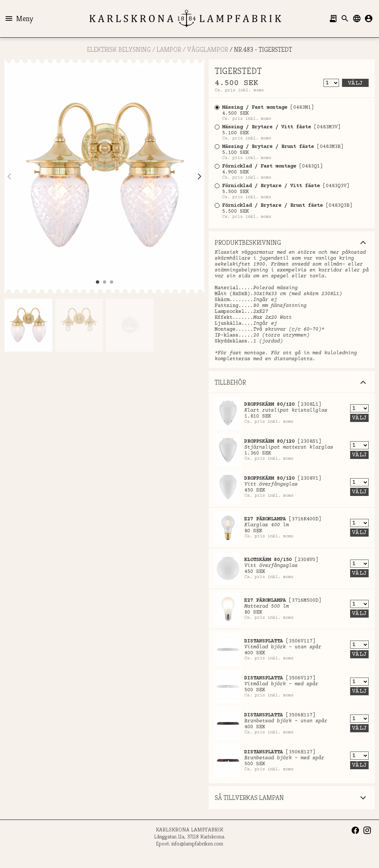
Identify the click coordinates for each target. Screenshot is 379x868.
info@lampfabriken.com (197, 843)
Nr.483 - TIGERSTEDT (263, 49)
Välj (355, 83)
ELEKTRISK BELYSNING (119, 49)
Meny (19, 18)
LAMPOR (169, 49)
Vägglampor (207, 49)
